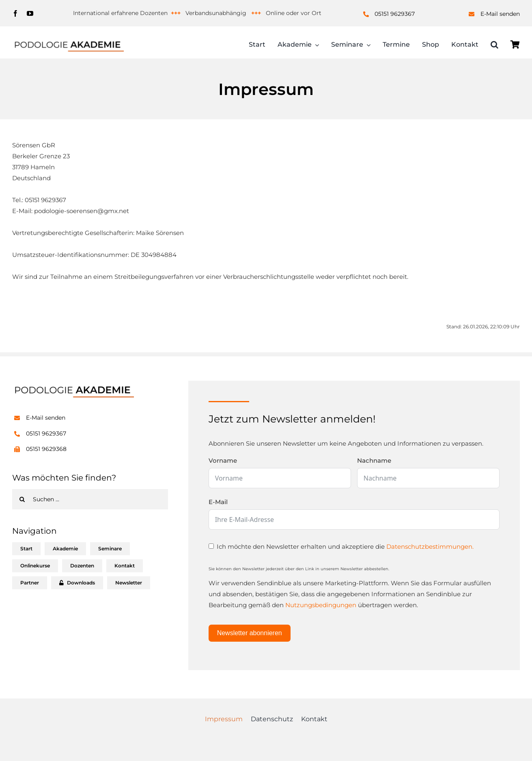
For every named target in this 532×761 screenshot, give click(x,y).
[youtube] (30, 13)
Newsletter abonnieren (250, 633)
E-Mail (218, 502)
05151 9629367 (395, 14)
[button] (494, 45)
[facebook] (15, 13)
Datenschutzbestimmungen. (430, 546)
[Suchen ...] (90, 499)
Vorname (223, 460)
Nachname (374, 460)
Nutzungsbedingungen (321, 605)
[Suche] (22, 499)
